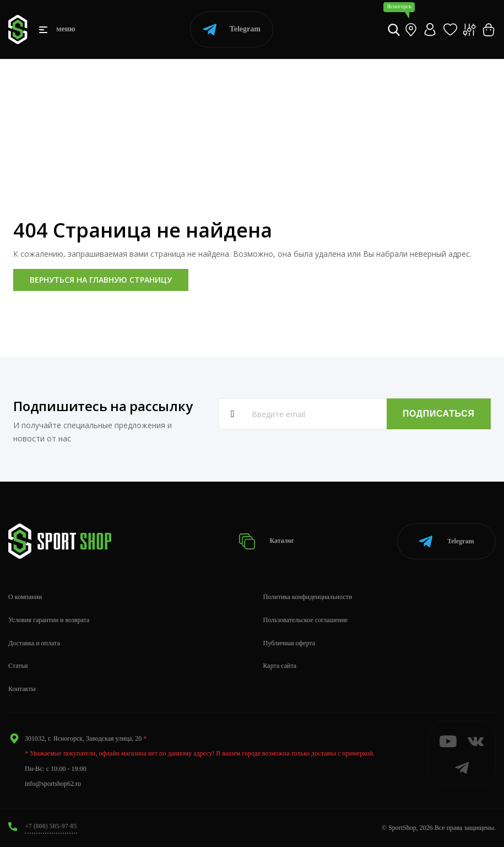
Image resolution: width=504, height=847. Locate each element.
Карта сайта (280, 666)
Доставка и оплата (34, 643)
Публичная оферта (289, 643)
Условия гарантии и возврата (49, 619)
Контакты (22, 688)
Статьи (18, 666)
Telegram (232, 29)
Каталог (267, 541)
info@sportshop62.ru (53, 783)
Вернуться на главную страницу (101, 280)
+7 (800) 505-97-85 (51, 826)
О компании (25, 596)
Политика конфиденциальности (308, 596)
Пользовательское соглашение (306, 619)
